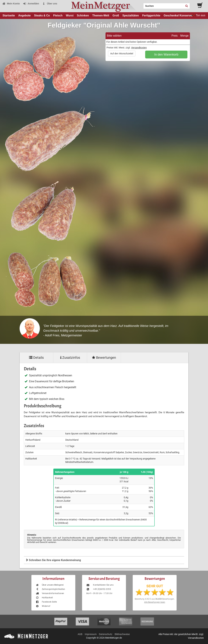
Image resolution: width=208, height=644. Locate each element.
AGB (80, 634)
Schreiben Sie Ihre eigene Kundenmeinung (53, 560)
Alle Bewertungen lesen (155, 602)
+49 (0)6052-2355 (99, 589)
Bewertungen (104, 358)
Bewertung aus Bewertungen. (155, 599)
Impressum (91, 634)
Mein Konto (11, 4)
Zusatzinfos (70, 358)
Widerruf (43, 606)
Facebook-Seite (46, 602)
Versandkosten (139, 48)
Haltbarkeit (44, 598)
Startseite (9, 15)
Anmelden (31, 4)
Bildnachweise (122, 634)
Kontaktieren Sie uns (100, 585)
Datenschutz (106, 634)
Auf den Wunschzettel (122, 53)
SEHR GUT (155, 586)
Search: (141, 5)
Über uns (50, 4)
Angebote (24, 15)
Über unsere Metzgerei (50, 585)
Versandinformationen (50, 593)
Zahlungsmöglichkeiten (50, 589)
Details (36, 358)
